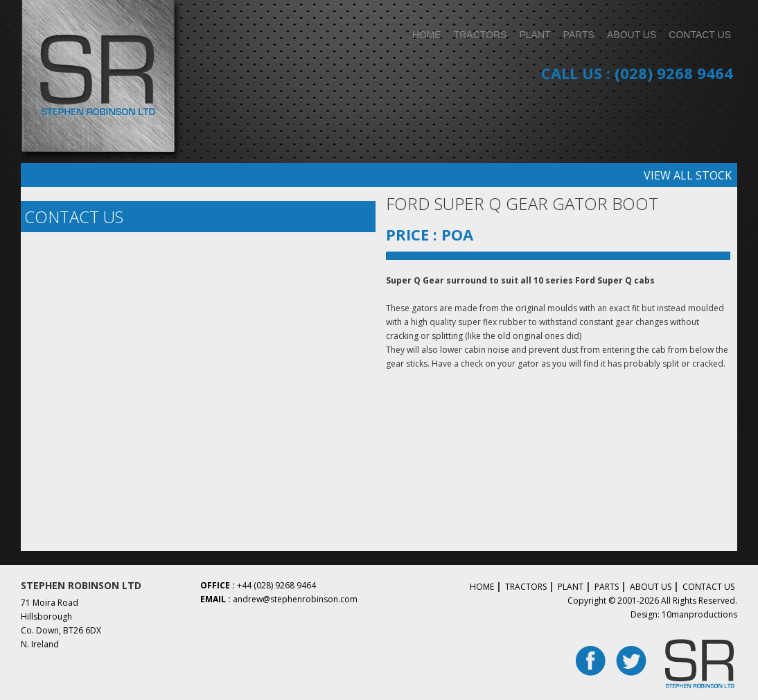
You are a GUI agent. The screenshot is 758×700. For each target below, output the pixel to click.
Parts (607, 587)
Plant (571, 587)
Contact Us (708, 587)
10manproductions (699, 614)
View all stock (688, 175)
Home (482, 587)
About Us (651, 587)
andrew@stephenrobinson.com (295, 599)
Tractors (526, 587)
